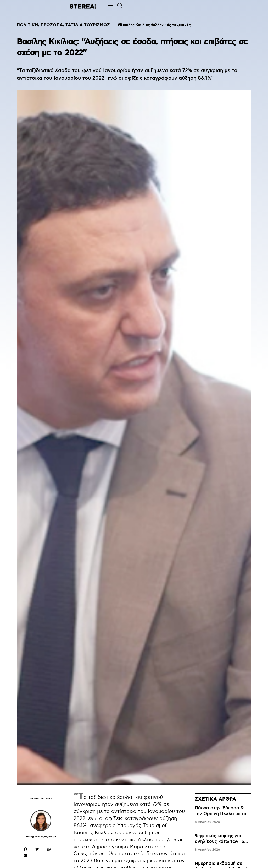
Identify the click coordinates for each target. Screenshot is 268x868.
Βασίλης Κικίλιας (135, 25)
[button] (25, 849)
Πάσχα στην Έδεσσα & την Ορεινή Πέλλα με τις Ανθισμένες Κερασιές (221, 814)
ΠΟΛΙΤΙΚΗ (27, 25)
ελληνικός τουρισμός (172, 25)
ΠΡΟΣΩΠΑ (52, 25)
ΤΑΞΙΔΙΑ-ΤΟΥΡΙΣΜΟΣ (88, 25)
